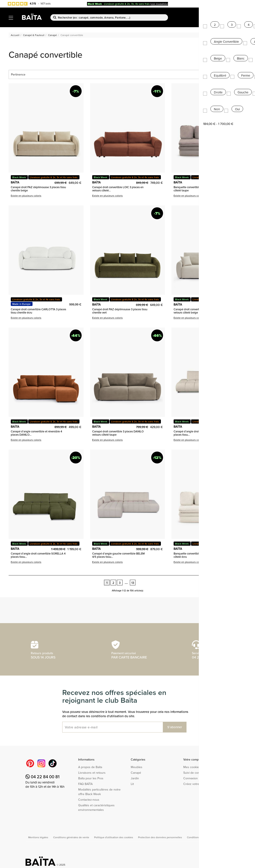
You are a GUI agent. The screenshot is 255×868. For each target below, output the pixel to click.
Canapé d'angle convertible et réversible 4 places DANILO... (36, 433)
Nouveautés (233, 13)
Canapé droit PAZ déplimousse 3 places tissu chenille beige (38, 189)
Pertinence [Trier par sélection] (127, 74)
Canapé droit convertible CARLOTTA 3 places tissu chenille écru (38, 311)
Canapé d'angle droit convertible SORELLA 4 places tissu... (201, 433)
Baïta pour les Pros (91, 778)
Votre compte (192, 759)
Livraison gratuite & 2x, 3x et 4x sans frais (54, 177)
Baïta (238, 4)
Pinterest (30, 763)
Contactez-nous (89, 800)
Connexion (190, 778)
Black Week (19, 177)
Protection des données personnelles (160, 837)
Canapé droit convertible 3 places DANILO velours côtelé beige (199, 311)
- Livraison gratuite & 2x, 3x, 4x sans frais (119, 4)
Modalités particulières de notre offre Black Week (99, 792)
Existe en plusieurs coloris (26, 196)
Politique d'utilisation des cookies (114, 837)
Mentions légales (39, 837)
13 (133, 583)
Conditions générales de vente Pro (207, 837)
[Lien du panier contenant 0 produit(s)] (244, 20)
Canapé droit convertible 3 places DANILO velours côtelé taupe (118, 433)
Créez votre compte (197, 784)
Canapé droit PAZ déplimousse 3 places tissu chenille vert (120, 311)
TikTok (53, 763)
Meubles (137, 767)
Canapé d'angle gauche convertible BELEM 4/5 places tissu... (118, 555)
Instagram (41, 763)
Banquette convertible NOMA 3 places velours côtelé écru (201, 555)
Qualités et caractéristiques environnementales (96, 807)
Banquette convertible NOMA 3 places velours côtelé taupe (201, 189)
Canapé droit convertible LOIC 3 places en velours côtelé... (118, 189)
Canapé (136, 773)
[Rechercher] (109, 17)
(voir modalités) (159, 4)
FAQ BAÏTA (85, 784)
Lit (132, 784)
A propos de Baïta (90, 767)
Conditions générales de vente (72, 837)
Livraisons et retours (92, 773)
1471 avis (46, 3)
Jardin (135, 778)
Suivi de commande (196, 773)
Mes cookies (192, 767)
